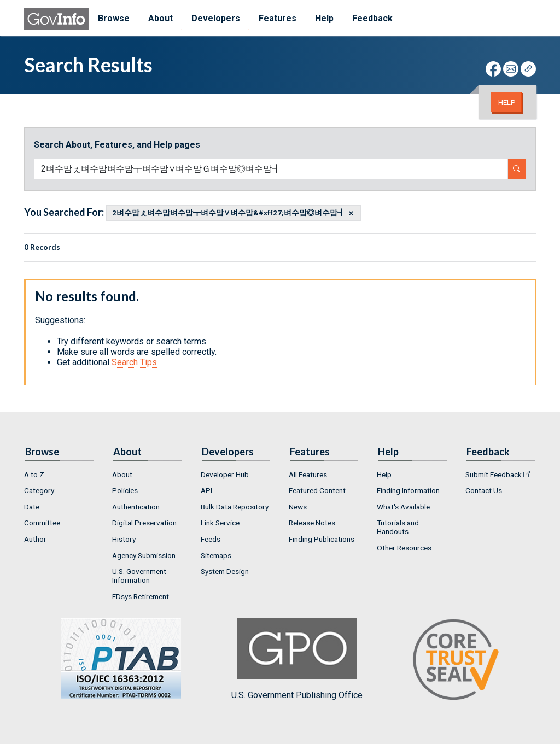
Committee (42, 523)
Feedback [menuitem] (372, 18)
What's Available (403, 507)
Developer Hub (225, 474)
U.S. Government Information (139, 576)
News (298, 507)
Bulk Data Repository (235, 507)
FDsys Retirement (141, 596)
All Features (308, 474)
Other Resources (404, 548)
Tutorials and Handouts (398, 527)
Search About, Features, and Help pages (117, 145)
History (124, 539)
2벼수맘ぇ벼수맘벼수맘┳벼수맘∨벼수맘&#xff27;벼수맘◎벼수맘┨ (229, 213)
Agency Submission (144, 555)
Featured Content (317, 490)
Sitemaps (216, 555)
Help (507, 102)
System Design (225, 571)
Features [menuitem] (278, 18)
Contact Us (484, 490)
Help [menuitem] (324, 18)
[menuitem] (59, 474)
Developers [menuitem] (216, 18)
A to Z (34, 474)
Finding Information (408, 490)
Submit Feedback (494, 474)
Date (32, 507)
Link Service (220, 523)
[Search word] (271, 169)
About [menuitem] (161, 18)
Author (35, 539)
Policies (125, 490)
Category (39, 490)
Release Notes (312, 523)
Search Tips (134, 362)
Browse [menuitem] (114, 18)
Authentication (136, 507)
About (122, 474)
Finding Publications (322, 539)
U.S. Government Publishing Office (297, 659)
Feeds (211, 539)
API (206, 490)
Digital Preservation (144, 523)
